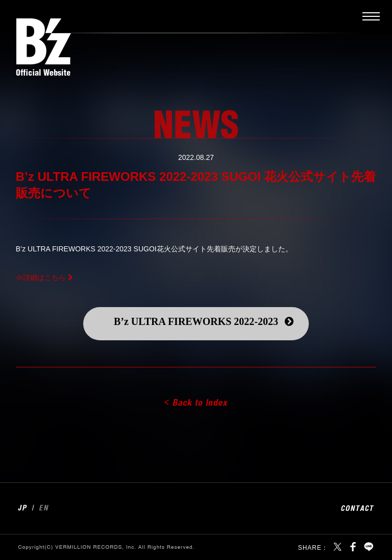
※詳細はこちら (41, 277)
